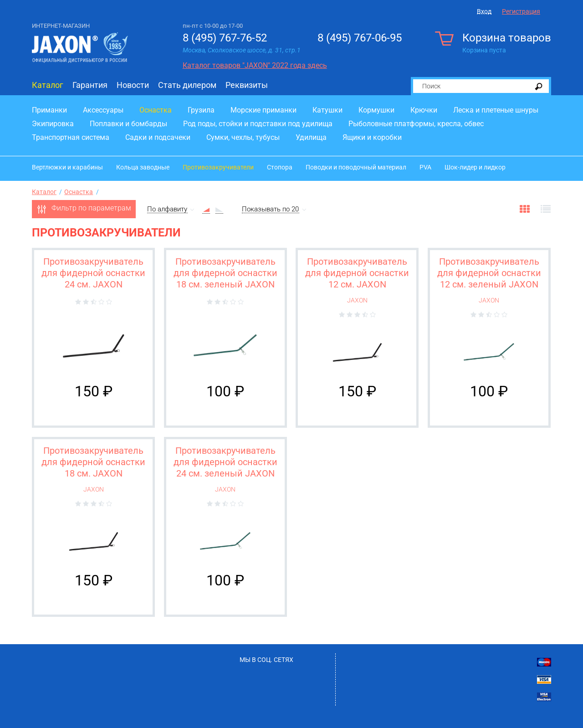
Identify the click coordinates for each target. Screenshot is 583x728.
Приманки (49, 110)
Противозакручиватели (218, 167)
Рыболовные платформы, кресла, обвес (416, 124)
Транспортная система (71, 137)
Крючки (424, 110)
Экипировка (53, 124)
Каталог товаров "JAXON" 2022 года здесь (255, 65)
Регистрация (521, 11)
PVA (425, 167)
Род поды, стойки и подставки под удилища (258, 124)
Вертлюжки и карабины (67, 167)
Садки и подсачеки (158, 137)
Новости (133, 85)
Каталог (48, 85)
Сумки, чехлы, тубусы (243, 137)
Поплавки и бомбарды (128, 124)
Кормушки (376, 110)
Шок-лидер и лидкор (475, 167)
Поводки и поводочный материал (356, 167)
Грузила (201, 110)
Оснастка (156, 110)
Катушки (327, 110)
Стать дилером (187, 85)
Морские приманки (263, 110)
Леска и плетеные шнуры (496, 110)
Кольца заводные (143, 167)
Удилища (311, 137)
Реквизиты (247, 85)
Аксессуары (103, 110)
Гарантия (90, 85)
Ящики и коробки (372, 137)
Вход (484, 11)
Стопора (280, 167)
